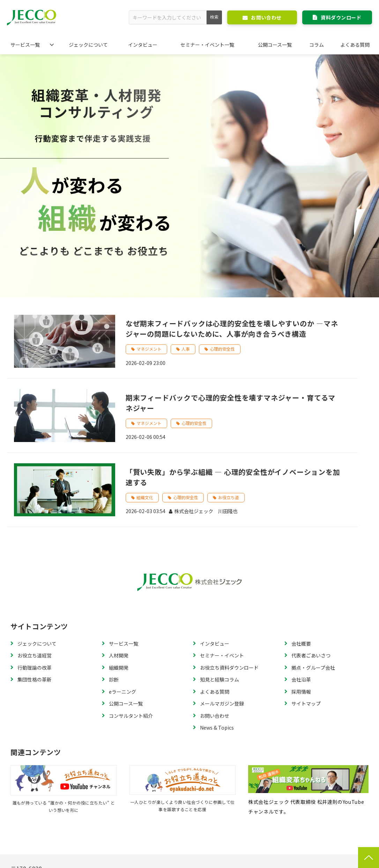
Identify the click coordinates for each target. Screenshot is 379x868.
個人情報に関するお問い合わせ (214, 830)
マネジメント (149, 264)
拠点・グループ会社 (313, 582)
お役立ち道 (229, 412)
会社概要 (301, 558)
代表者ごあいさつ (311, 570)
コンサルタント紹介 (131, 630)
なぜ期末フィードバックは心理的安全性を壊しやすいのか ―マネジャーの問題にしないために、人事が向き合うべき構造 (232, 243)
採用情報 (301, 606)
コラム (317, 45)
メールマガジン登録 (222, 618)
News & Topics (217, 642)
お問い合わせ (266, 17)
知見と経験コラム (220, 594)
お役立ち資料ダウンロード (229, 582)
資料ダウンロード (341, 17)
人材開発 (119, 570)
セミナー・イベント (222, 570)
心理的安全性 (222, 264)
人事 (186, 264)
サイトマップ (306, 618)
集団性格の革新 (35, 594)
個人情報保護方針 (146, 830)
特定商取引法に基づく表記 (83, 830)
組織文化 (145, 412)
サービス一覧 (25, 45)
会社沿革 (301, 594)
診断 (114, 594)
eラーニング (122, 606)
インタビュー (143, 45)
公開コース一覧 (275, 45)
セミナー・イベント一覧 (207, 45)
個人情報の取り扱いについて (294, 830)
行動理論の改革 (35, 582)
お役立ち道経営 (35, 570)
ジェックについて (88, 45)
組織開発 (119, 582)
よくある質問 (355, 45)
